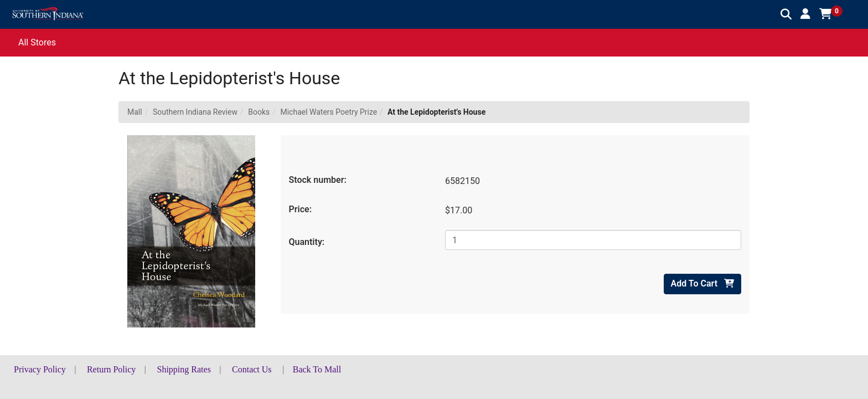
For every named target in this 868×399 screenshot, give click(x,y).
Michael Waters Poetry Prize (329, 112)
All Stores (37, 42)
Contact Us (252, 369)
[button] (805, 14)
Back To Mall (317, 369)
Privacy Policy (40, 369)
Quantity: (307, 242)
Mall (135, 112)
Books (259, 112)
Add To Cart (702, 283)
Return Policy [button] (111, 369)
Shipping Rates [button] (184, 369)
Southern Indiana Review (195, 112)
